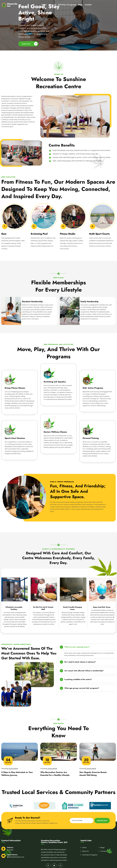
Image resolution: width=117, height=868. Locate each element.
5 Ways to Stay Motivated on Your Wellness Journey (17, 774)
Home (44, 5)
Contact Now (30, 44)
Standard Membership (32, 302)
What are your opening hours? (77, 647)
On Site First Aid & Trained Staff (43, 608)
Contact (88, 5)
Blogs (80, 5)
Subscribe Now (102, 821)
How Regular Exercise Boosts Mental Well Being (93, 774)
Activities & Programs (67, 5)
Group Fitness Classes (15, 388)
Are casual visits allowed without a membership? (84, 671)
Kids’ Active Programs (93, 388)
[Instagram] (60, 866)
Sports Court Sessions (15, 438)
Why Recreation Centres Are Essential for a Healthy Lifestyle (55, 774)
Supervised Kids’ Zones (102, 607)
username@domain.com (16, 857)
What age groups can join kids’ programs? (82, 688)
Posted (10, 769)
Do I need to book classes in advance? (80, 662)
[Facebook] (48, 866)
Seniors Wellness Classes (55, 432)
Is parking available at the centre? (78, 679)
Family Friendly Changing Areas (72, 608)
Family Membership (89, 302)
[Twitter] (54, 866)
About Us (52, 5)
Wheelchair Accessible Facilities (14, 608)
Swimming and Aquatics (55, 382)
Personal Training (91, 438)
